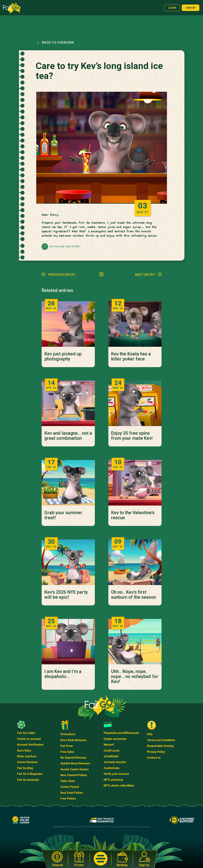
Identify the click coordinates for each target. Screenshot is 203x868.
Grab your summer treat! (63, 515)
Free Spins (67, 752)
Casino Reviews (27, 762)
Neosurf (109, 745)
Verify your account (116, 774)
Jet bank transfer (115, 762)
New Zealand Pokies (74, 775)
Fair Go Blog (25, 768)
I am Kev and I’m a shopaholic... (63, 674)
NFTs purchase (113, 780)
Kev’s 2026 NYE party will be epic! (66, 595)
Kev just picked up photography (63, 356)
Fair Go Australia (28, 780)
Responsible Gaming (160, 746)
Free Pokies (68, 799)
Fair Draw (67, 746)
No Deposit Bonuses (73, 758)
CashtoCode (112, 768)
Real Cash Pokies (72, 793)
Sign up (191, 8)
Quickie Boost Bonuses (75, 763)
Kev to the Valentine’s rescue (133, 515)
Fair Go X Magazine (30, 774)
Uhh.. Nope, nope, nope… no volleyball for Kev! (135, 677)
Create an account (29, 739)
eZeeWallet (111, 756)
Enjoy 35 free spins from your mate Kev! (132, 436)
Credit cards (112, 751)
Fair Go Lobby (26, 733)
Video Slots (68, 781)
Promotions (68, 734)
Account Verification (30, 745)
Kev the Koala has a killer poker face (131, 356)
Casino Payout (70, 787)
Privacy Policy (156, 752)
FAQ (150, 734)
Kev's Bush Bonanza (73, 740)
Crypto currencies (115, 739)
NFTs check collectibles (119, 786)
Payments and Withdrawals (121, 733)
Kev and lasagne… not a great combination (68, 436)
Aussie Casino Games (75, 769)
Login (172, 8)
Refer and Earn (27, 756)
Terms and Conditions (161, 740)
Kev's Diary (24, 751)
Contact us (154, 758)
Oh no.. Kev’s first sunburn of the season (134, 595)
